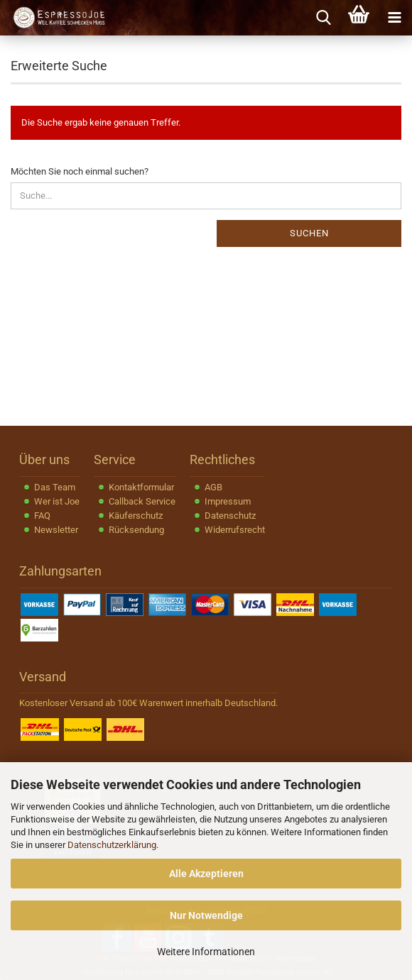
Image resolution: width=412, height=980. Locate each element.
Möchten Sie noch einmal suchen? (80, 171)
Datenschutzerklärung (112, 845)
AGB (213, 487)
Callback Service (142, 501)
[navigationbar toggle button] (394, 18)
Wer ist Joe (57, 501)
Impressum (228, 501)
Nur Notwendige (206, 915)
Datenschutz (230, 516)
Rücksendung (136, 530)
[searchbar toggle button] (323, 18)
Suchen (309, 233)
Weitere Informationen (206, 952)
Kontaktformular (141, 487)
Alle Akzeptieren (206, 874)
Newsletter (56, 530)
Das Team (55, 487)
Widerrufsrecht (235, 530)
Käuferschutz (136, 516)
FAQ (42, 516)
